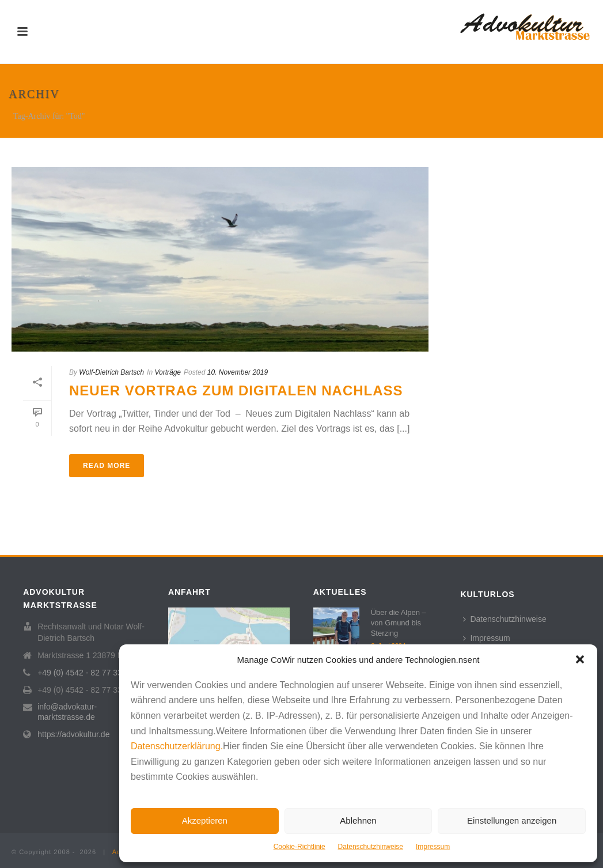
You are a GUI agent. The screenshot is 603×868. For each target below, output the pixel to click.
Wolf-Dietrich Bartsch (111, 372)
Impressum (433, 847)
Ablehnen (358, 820)
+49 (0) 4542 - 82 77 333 (82, 673)
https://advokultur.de (73, 734)
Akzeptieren (205, 820)
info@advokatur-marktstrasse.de (67, 712)
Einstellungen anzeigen (512, 820)
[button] (580, 659)
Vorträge (168, 372)
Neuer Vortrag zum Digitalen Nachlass (236, 390)
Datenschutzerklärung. (177, 746)
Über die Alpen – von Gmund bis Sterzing (399, 623)
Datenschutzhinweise (371, 847)
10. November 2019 (238, 372)
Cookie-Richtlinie (299, 847)
